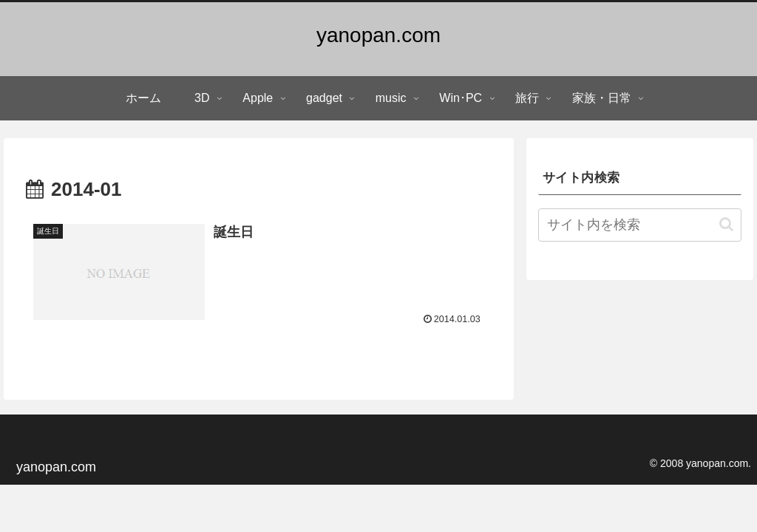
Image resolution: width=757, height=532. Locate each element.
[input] (639, 225)
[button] (726, 224)
